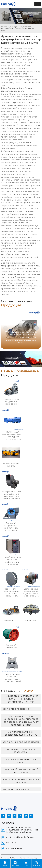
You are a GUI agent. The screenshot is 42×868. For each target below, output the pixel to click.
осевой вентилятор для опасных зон (21, 750)
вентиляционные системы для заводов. (21, 781)
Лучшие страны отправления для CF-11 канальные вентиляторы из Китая (21, 699)
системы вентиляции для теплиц (21, 761)
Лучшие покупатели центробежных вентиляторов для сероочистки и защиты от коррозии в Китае (21, 720)
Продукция (16, 863)
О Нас (26, 863)
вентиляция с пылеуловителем (21, 742)
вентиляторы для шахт (16, 789)
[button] (37, 328)
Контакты (37, 863)
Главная (4, 27)
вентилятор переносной (17, 709)
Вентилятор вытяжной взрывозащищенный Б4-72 (21, 733)
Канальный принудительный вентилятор (21, 771)
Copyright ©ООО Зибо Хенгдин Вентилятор (19, 858)
